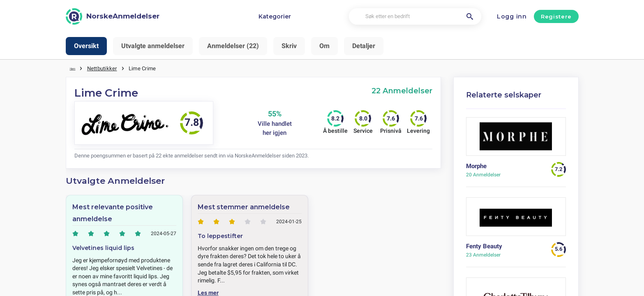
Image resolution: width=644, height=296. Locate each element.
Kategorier (275, 16)
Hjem (76, 68)
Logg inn (512, 16)
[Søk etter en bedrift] (415, 17)
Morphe (476, 166)
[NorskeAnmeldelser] (113, 16)
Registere (556, 16)
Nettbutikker (108, 68)
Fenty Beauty (484, 246)
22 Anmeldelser (402, 90)
